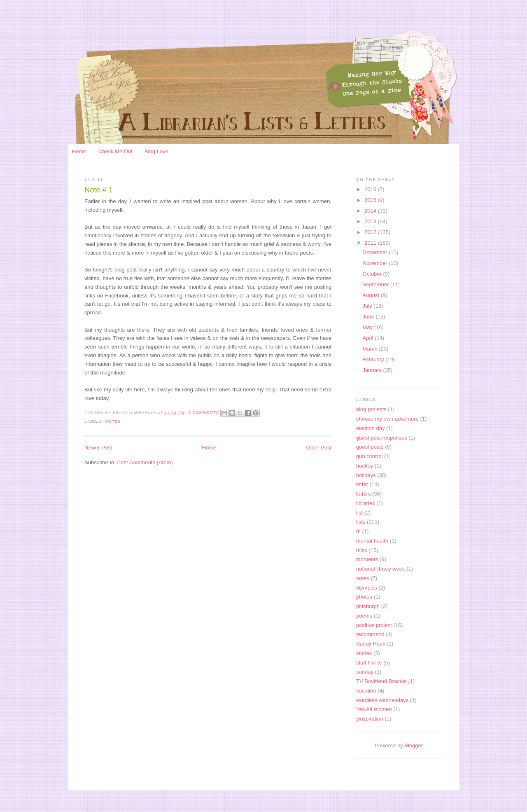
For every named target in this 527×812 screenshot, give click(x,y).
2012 (371, 232)
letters (363, 494)
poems (364, 616)
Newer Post (98, 448)
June (369, 317)
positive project (374, 625)
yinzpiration (370, 719)
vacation (366, 691)
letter (362, 484)
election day (370, 428)
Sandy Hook (371, 644)
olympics (367, 588)
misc (362, 550)
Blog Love (156, 151)
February (374, 359)
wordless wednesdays (382, 700)
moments (367, 559)
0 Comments (204, 412)
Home (79, 151)
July (368, 306)
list (359, 513)
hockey (365, 466)
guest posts (370, 447)
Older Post (319, 448)
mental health (372, 541)
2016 (371, 189)
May (368, 327)
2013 (371, 221)
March (371, 349)
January (373, 370)
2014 (371, 211)
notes (113, 421)
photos (364, 597)
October (373, 274)
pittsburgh (368, 606)
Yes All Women (374, 709)
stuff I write (369, 663)
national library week (381, 569)
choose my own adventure (387, 419)
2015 (371, 200)
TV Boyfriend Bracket (381, 681)
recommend (370, 634)
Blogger (413, 745)
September (377, 284)
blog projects (371, 409)
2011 (371, 243)
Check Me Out (115, 151)
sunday (365, 672)
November (376, 263)
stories (364, 653)
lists (361, 522)
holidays (366, 475)
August (372, 295)
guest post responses (382, 438)
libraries (366, 503)
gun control (369, 456)
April (369, 338)
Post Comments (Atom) (145, 462)
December (376, 252)
